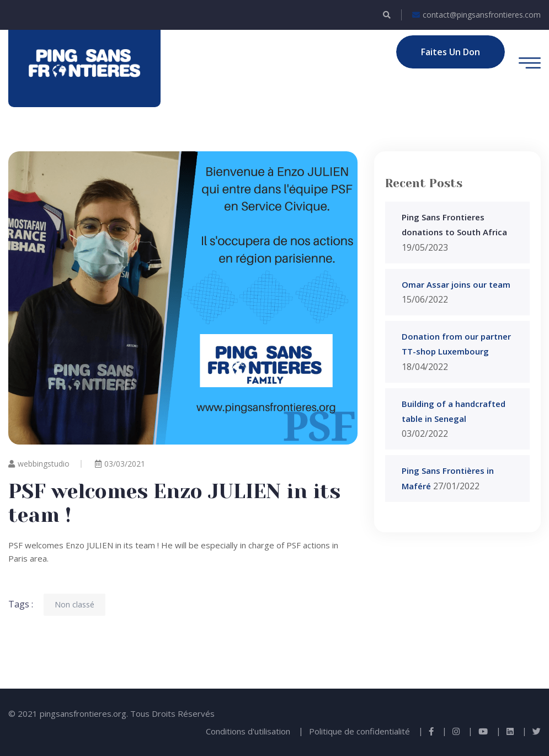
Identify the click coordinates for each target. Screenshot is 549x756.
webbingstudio (39, 464)
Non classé (74, 604)
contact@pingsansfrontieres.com (476, 15)
